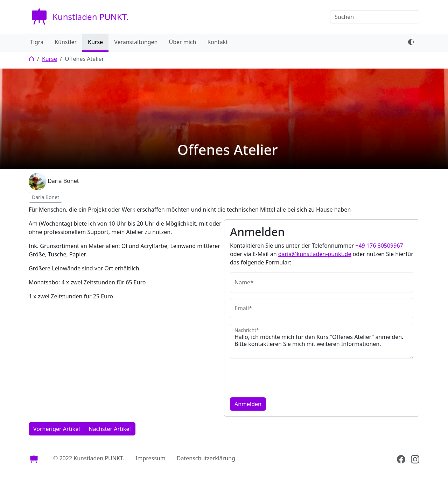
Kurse (50, 59)
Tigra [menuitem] (37, 42)
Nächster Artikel (110, 429)
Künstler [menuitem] (66, 42)
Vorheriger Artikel (57, 429)
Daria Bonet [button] (45, 197)
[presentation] (283, 378)
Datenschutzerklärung (206, 458)
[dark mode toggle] (411, 43)
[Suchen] (375, 17)
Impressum (150, 458)
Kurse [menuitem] (95, 42)
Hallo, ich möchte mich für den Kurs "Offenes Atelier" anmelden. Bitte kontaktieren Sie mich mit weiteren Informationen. (322, 341)
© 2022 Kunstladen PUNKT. (89, 458)
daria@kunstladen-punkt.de (315, 254)
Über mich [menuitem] (182, 42)
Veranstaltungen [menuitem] (136, 42)
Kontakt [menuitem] (218, 42)
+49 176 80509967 (379, 246)
